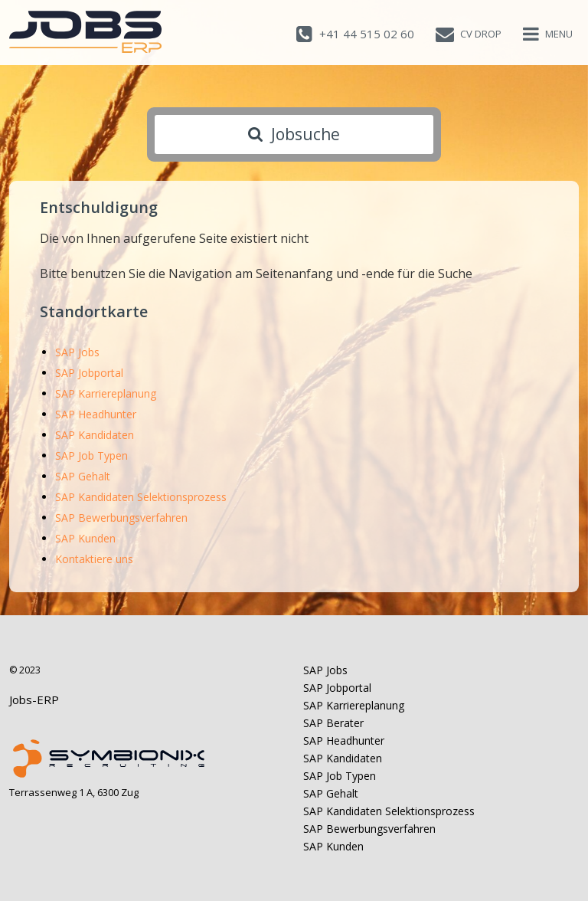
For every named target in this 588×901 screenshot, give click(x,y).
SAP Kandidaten (95, 435)
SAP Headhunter (96, 414)
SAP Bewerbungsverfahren (121, 518)
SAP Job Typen (91, 455)
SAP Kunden (85, 538)
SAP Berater (333, 723)
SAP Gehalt (83, 476)
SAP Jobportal (89, 373)
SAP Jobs (77, 352)
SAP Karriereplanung (106, 393)
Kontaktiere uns (94, 559)
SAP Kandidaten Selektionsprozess (141, 497)
